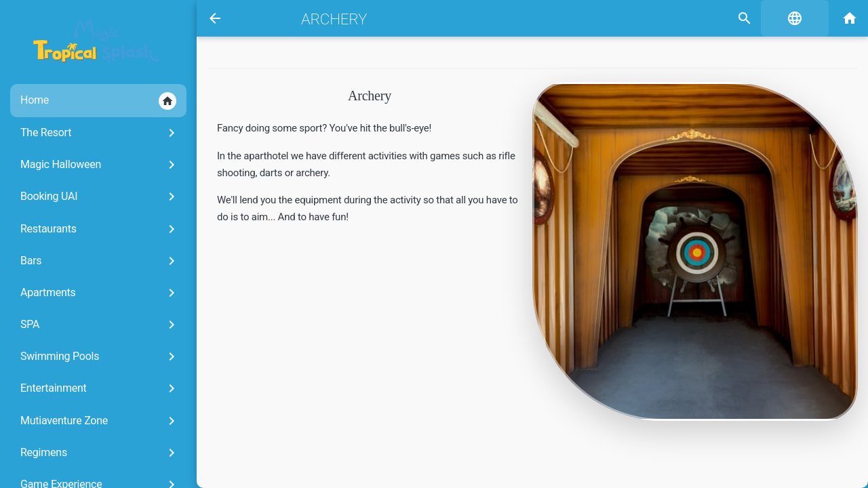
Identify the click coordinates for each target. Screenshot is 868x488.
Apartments (100, 293)
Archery (334, 19)
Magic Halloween (100, 165)
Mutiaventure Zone (100, 421)
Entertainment (100, 388)
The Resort (100, 133)
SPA (100, 325)
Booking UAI (100, 197)
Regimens (100, 453)
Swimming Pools (100, 357)
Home (98, 101)
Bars (100, 261)
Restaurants (100, 229)
